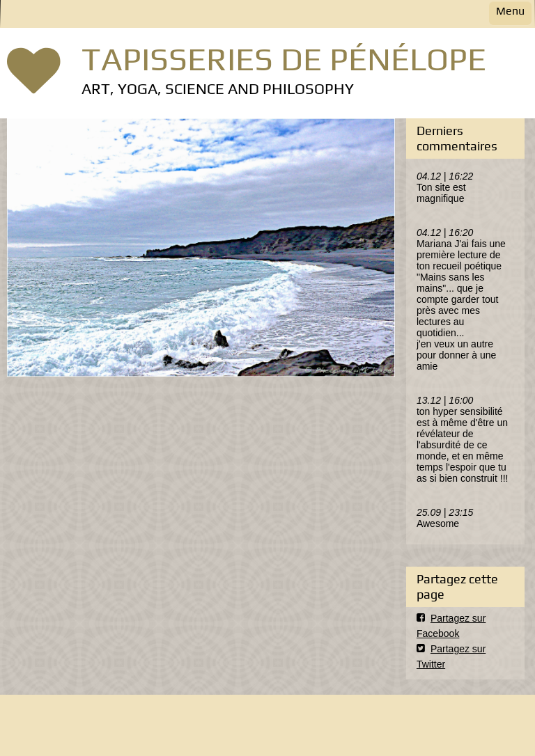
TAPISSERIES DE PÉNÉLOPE (284, 58)
